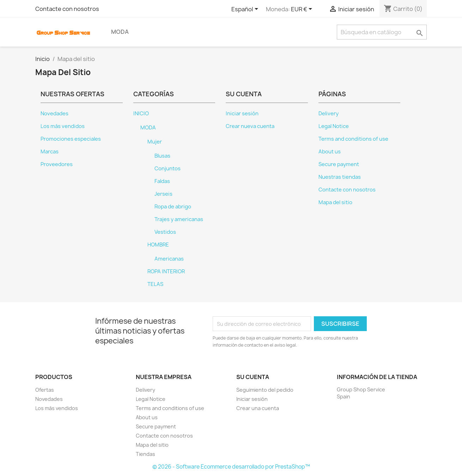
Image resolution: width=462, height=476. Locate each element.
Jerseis (163, 194)
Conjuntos (168, 169)
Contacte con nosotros (67, 9)
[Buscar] (382, 32)
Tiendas (145, 454)
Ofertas (45, 390)
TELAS (155, 284)
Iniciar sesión (242, 114)
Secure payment (339, 164)
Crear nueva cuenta (250, 126)
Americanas (169, 259)
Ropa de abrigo (173, 207)
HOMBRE (158, 245)
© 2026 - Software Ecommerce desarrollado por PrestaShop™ (231, 467)
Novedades (54, 114)
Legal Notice (334, 126)
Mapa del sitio (335, 202)
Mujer (155, 142)
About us (330, 152)
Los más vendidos (63, 126)
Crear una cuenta (258, 408)
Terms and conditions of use (353, 139)
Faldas (162, 181)
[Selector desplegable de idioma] (246, 10)
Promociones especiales (71, 139)
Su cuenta (253, 377)
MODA (120, 32)
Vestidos (165, 232)
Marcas (50, 152)
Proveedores (57, 164)
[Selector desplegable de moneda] (303, 10)
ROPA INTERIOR (166, 271)
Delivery (329, 114)
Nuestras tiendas (340, 177)
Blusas (162, 156)
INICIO (141, 114)
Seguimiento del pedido (265, 390)
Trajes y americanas (179, 219)
